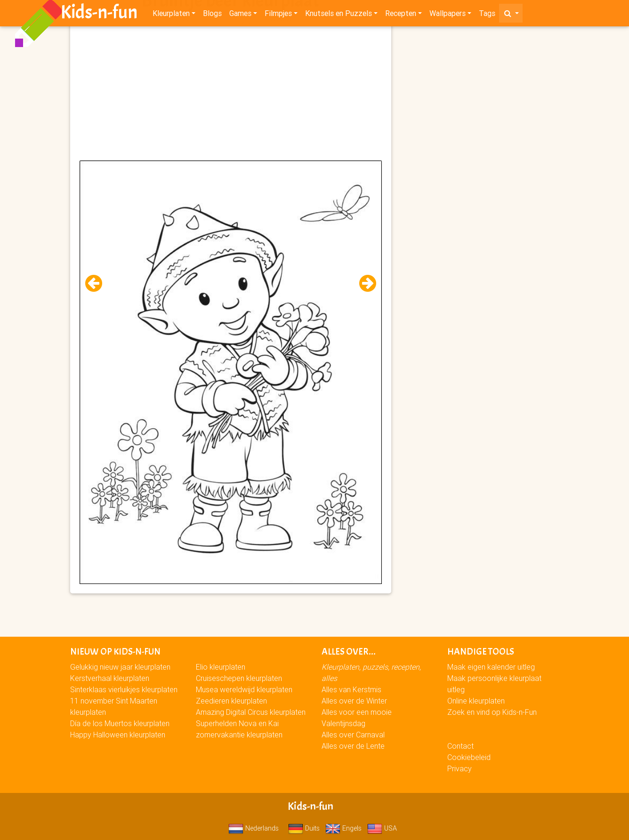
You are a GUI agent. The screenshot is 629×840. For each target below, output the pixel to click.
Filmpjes (278, 15)
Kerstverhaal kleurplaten (110, 678)
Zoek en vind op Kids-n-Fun (492, 712)
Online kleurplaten (476, 701)
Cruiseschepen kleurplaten (239, 678)
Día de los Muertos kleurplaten (120, 723)
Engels (343, 828)
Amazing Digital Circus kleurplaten (251, 712)
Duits (304, 828)
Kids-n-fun (99, 14)
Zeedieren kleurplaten (231, 701)
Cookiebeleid (469, 757)
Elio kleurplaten (221, 667)
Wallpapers (448, 15)
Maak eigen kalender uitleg (491, 667)
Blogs (212, 15)
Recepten (401, 15)
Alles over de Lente (353, 746)
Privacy (460, 768)
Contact (460, 746)
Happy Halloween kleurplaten (118, 735)
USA (382, 828)
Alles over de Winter (354, 701)
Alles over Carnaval (353, 735)
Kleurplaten (171, 15)
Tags (487, 15)
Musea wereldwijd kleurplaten (244, 689)
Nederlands (254, 828)
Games (240, 15)
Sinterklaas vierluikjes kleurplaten (124, 689)
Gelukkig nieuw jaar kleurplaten (120, 667)
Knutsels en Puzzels (339, 15)
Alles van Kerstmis (351, 689)
